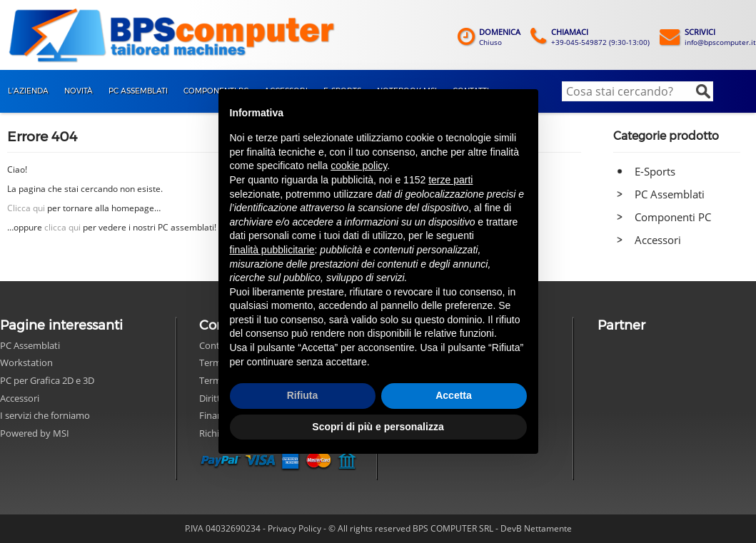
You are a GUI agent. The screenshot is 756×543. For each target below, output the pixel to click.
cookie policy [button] (359, 166)
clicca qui (62, 227)
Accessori (658, 240)
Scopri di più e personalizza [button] (378, 427)
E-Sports (655, 171)
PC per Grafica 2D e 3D (47, 380)
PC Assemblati (670, 194)
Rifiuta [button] (303, 395)
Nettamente (548, 528)
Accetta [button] (454, 395)
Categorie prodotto (666, 136)
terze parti (450, 180)
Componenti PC (673, 217)
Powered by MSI (35, 433)
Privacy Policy (294, 528)
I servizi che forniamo (45, 415)
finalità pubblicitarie (272, 250)
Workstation (26, 362)
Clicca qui (26, 208)
